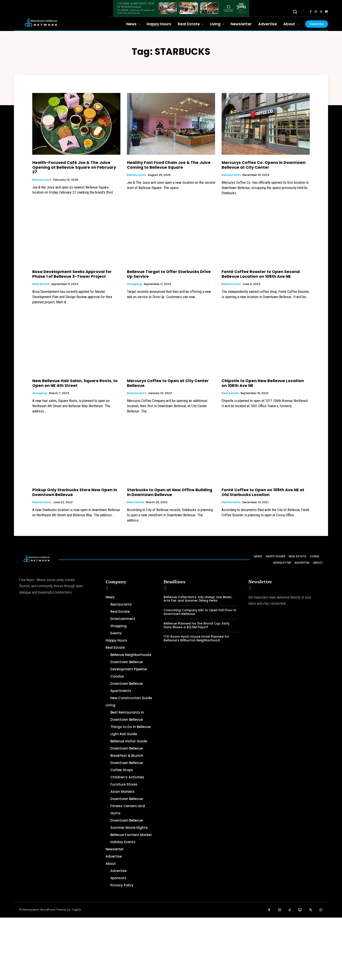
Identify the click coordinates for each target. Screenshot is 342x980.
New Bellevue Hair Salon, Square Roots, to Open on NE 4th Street (75, 383)
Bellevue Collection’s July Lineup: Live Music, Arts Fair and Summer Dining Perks (198, 599)
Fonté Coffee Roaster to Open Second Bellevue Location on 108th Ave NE (261, 274)
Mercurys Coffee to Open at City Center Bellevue (168, 383)
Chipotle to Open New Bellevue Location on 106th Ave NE (263, 383)
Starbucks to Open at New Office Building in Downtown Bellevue (170, 492)
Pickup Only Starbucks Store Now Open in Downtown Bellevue (75, 492)
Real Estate (41, 284)
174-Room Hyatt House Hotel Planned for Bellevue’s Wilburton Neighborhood (196, 638)
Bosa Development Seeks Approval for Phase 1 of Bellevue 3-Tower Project (72, 274)
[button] (295, 12)
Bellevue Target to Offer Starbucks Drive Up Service (169, 274)
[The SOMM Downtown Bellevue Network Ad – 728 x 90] (181, 8)
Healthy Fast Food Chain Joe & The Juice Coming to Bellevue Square (169, 165)
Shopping (134, 284)
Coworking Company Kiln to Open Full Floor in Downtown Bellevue (200, 612)
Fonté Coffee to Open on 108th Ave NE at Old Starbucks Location (263, 492)
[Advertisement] (131, 948)
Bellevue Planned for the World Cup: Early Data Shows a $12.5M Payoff (197, 625)
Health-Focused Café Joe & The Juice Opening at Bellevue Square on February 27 (74, 167)
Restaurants (42, 180)
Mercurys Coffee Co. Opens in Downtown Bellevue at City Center (264, 165)
